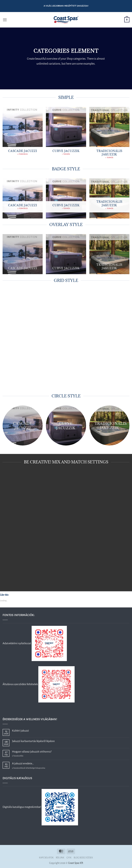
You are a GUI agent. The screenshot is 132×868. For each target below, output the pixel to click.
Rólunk (60, 858)
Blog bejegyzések (83, 858)
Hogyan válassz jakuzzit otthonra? (32, 752)
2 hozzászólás (23, 756)
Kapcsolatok (46, 858)
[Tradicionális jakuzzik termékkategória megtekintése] (109, 135)
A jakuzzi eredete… (23, 763)
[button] (5, 20)
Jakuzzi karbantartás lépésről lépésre (33, 741)
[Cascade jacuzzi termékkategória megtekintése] (23, 133)
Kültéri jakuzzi (20, 731)
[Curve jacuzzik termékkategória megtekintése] (66, 133)
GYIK (69, 858)
